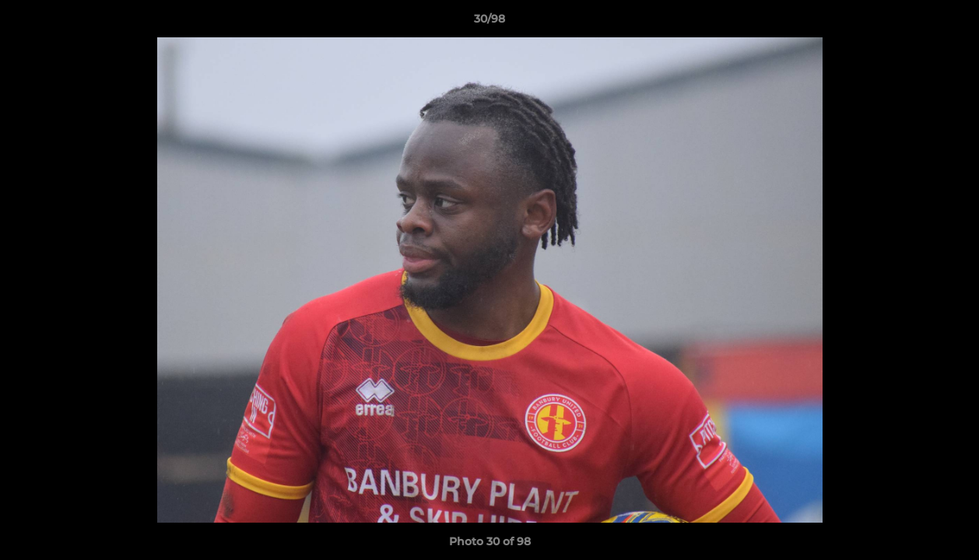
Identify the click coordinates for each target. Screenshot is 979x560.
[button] (951, 23)
